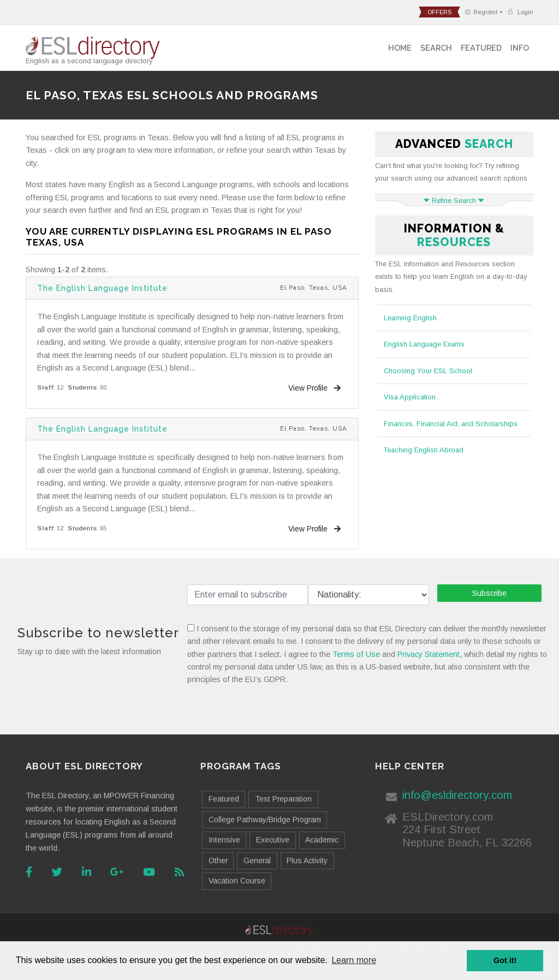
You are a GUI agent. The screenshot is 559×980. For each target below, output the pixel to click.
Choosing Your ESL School (428, 371)
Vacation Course (237, 881)
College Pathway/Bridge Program (265, 820)
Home (400, 48)
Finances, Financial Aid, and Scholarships (451, 424)
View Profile (314, 388)
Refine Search (454, 201)
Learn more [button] (354, 960)
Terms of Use (356, 654)
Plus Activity (307, 861)
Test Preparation (283, 799)
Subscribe (489, 593)
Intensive (224, 840)
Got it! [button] (505, 960)
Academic (322, 840)
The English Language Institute (102, 288)
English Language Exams (424, 344)
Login (520, 12)
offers (439, 12)
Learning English (410, 318)
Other (218, 861)
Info (520, 48)
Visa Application (410, 397)
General (257, 861)
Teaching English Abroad (424, 450)
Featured (481, 48)
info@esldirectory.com (457, 795)
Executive (273, 840)
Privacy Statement (429, 654)
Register (481, 12)
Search (436, 48)
